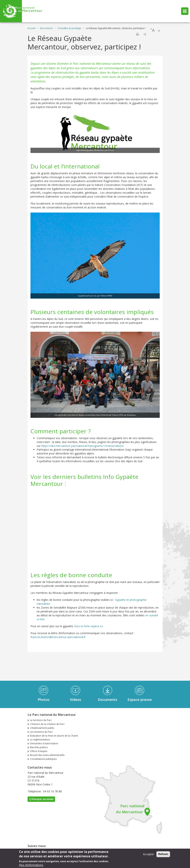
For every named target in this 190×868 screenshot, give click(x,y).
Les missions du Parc (41, 732)
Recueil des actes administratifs (47, 755)
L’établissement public (42, 728)
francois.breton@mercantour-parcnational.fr (58, 637)
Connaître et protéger (69, 28)
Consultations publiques (43, 759)
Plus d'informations (31, 865)
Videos (75, 700)
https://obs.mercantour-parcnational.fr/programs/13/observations (83, 446)
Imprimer (137, 34)
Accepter (149, 854)
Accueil (31, 28)
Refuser (163, 854)
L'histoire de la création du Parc (47, 724)
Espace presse (140, 700)
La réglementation (40, 740)
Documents (108, 700)
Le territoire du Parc (41, 720)
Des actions (46, 28)
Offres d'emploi (39, 751)
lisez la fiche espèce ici (89, 626)
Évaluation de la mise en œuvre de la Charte (54, 736)
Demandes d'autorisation (44, 743)
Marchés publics (39, 747)
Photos (44, 700)
